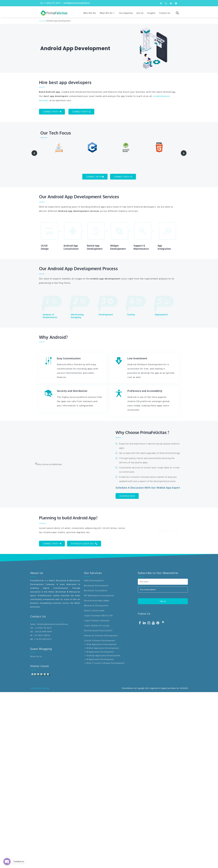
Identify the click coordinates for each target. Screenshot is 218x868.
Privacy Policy (36, 864)
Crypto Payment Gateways (97, 610)
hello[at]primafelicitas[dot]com (53, 614)
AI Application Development (100, 642)
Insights (151, 13)
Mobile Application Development (103, 638)
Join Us (140, 13)
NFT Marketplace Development (99, 585)
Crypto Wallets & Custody (97, 615)
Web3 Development (94, 570)
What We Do (108, 13)
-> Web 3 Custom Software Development (104, 653)
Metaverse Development (96, 595)
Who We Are (90, 13)
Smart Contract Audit (94, 600)
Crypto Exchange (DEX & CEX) (99, 605)
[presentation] (34, 153)
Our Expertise (126, 13)
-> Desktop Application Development (102, 645)
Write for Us (36, 646)
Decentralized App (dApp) (97, 590)
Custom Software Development (100, 630)
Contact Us (165, 13)
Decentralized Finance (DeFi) (98, 620)
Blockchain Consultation (96, 580)
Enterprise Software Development (101, 625)
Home (42, 21)
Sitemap (46, 864)
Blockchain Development (96, 575)
